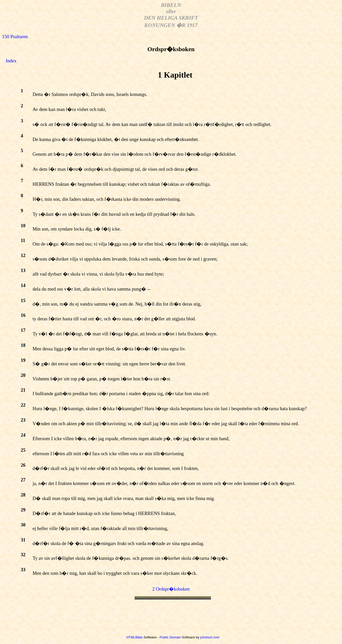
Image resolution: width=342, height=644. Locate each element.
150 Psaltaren (15, 37)
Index (11, 61)
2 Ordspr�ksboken (171, 589)
